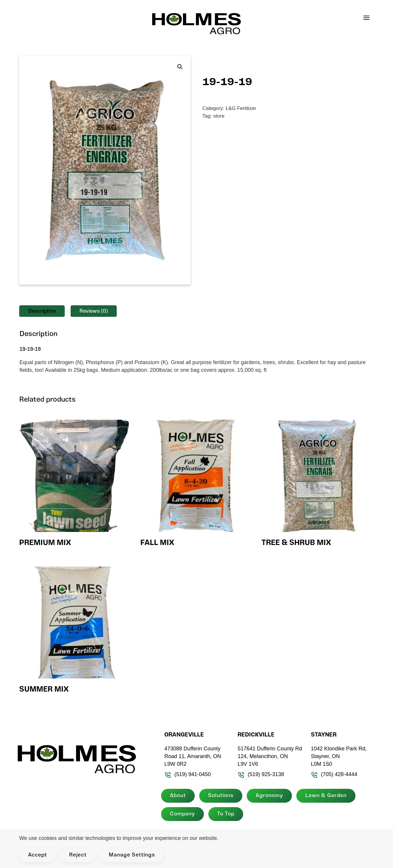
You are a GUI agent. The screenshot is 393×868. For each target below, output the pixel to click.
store (219, 116)
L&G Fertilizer (241, 108)
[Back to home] (197, 24)
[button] (369, 18)
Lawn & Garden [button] (325, 796)
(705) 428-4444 (333, 774)
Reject (78, 855)
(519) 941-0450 (187, 774)
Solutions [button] (220, 796)
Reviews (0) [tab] (94, 311)
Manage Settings (132, 855)
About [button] (177, 796)
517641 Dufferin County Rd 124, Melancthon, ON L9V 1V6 (269, 756)
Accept (38, 855)
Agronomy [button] (268, 796)
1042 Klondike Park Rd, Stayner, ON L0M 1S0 (338, 756)
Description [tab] (42, 311)
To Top (225, 814)
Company (181, 814)
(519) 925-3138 (260, 774)
